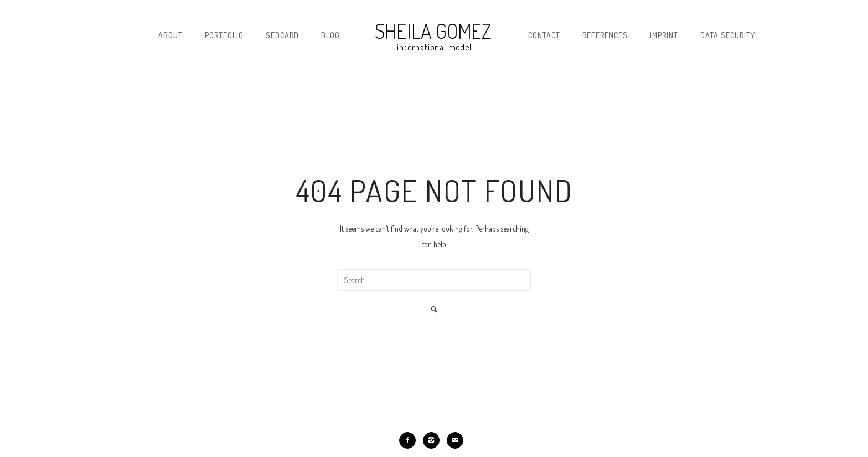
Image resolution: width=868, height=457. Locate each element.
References (605, 35)
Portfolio (224, 35)
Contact (544, 35)
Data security (728, 35)
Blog (330, 35)
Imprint (664, 35)
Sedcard (282, 35)
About (170, 35)
